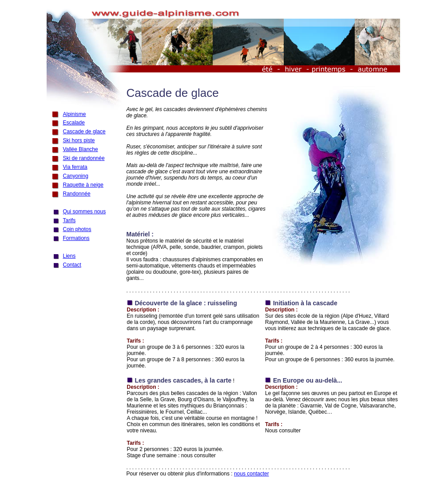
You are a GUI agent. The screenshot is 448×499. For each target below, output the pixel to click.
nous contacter (252, 474)
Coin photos (77, 229)
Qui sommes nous (85, 212)
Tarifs (69, 220)
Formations (76, 238)
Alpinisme (75, 114)
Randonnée (77, 194)
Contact (72, 265)
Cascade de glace (84, 132)
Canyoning (76, 176)
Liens (69, 256)
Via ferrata (75, 167)
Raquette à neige (83, 185)
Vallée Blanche (81, 149)
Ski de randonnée (84, 158)
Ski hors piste (79, 140)
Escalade (74, 123)
